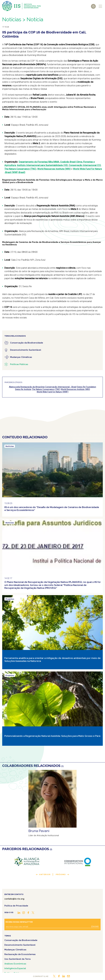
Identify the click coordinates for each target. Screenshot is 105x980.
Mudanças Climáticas (15, 950)
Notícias (12, 19)
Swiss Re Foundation (87, 387)
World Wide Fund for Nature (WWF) (53, 392)
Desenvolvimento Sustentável (20, 945)
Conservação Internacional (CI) (85, 165)
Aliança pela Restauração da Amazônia (27, 387)
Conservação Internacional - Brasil (61, 387)
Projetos (10, 599)
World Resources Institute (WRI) (54, 169)
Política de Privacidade (16, 906)
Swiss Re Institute (23, 389)
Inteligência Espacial (15, 968)
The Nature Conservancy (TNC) (20, 169)
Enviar (95, 927)
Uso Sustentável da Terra (17, 959)
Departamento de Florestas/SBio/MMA (39, 162)
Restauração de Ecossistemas (20, 954)
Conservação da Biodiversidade (21, 940)
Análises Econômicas (15, 964)
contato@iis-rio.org (14, 899)
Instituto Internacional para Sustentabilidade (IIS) (42, 165)
